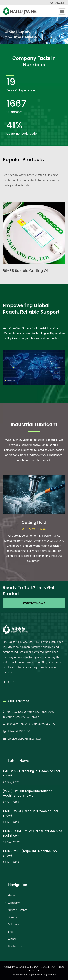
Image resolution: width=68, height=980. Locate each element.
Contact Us (15, 946)
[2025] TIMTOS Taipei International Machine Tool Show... (28, 793)
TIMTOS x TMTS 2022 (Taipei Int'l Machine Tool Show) (32, 833)
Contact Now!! (34, 603)
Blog (11, 931)
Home (12, 895)
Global (12, 939)
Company (14, 903)
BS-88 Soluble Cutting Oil (26, 271)
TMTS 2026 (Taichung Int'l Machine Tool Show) (31, 773)
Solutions (14, 924)
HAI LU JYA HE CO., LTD (39, 967)
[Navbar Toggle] (62, 12)
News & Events (17, 910)
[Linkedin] (13, 682)
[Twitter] (8, 682)
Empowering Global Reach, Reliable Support (31, 309)
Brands (12, 917)
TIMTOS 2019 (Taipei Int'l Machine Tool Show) (30, 853)
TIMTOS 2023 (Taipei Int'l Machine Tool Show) (30, 813)
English (60, 3)
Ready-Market (49, 974)
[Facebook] (4, 682)
